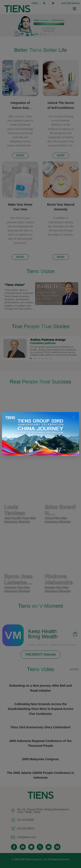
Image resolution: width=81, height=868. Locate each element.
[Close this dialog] (74, 417)
